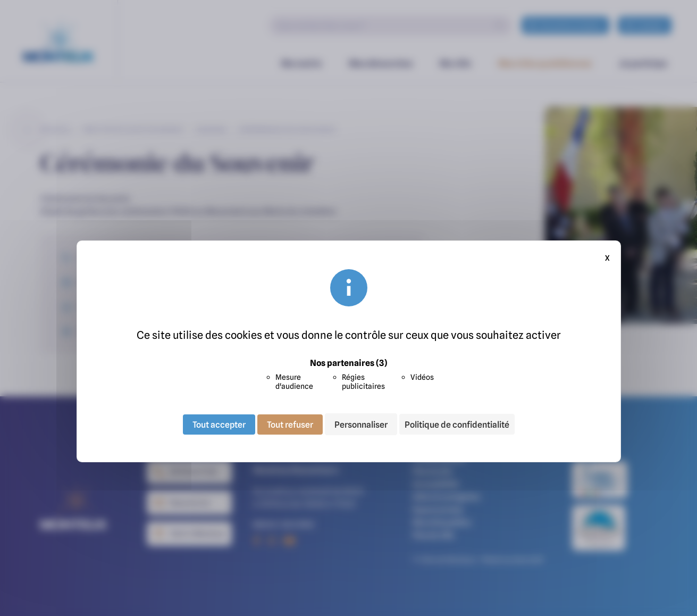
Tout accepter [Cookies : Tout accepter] (219, 424)
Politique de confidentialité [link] (457, 424)
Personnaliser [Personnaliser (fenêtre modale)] (361, 424)
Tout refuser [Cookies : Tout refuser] (290, 424)
